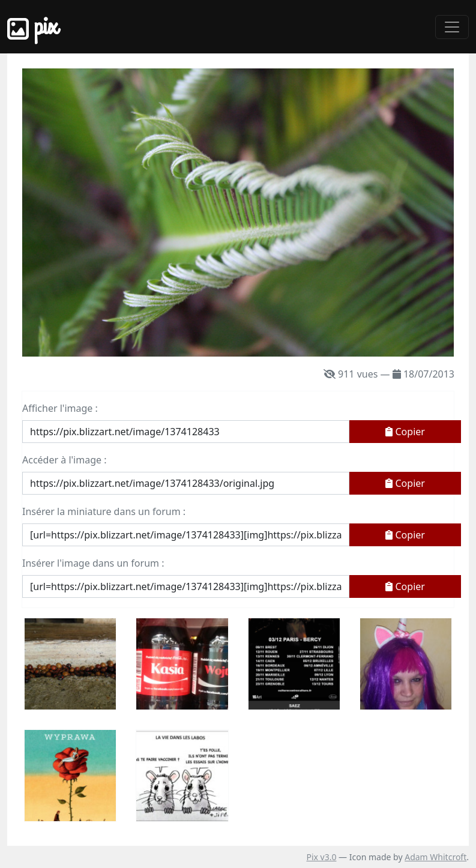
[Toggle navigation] (452, 27)
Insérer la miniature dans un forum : (104, 511)
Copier (405, 432)
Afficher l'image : (60, 408)
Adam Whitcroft (435, 857)
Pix (32, 27)
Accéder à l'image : (64, 460)
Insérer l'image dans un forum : (93, 563)
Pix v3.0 (321, 857)
